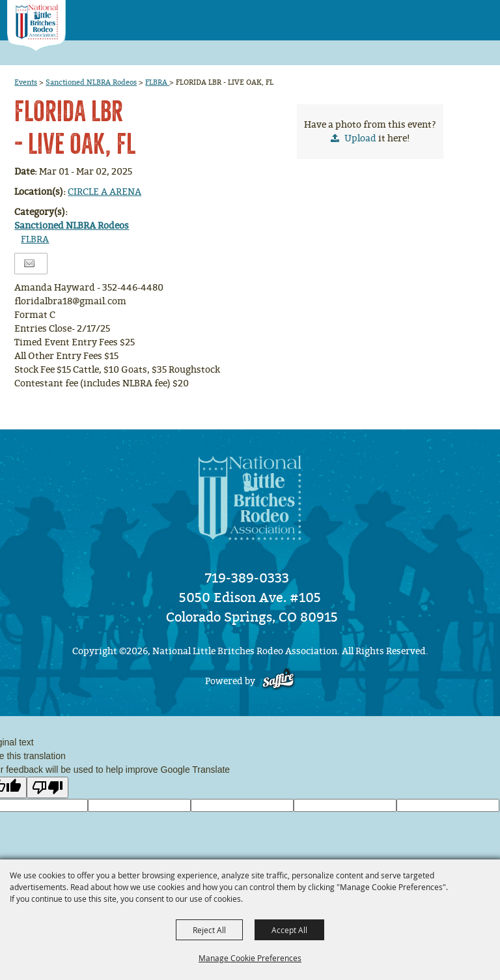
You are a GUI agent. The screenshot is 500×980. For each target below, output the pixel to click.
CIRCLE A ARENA (104, 192)
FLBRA (157, 82)
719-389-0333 (247, 578)
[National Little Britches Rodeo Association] (36, 26)
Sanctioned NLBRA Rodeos (91, 82)
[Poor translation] (48, 787)
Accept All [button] (289, 930)
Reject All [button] (209, 930)
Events (26, 82)
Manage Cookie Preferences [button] (250, 958)
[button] (455, 16)
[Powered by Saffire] (278, 681)
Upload (360, 138)
